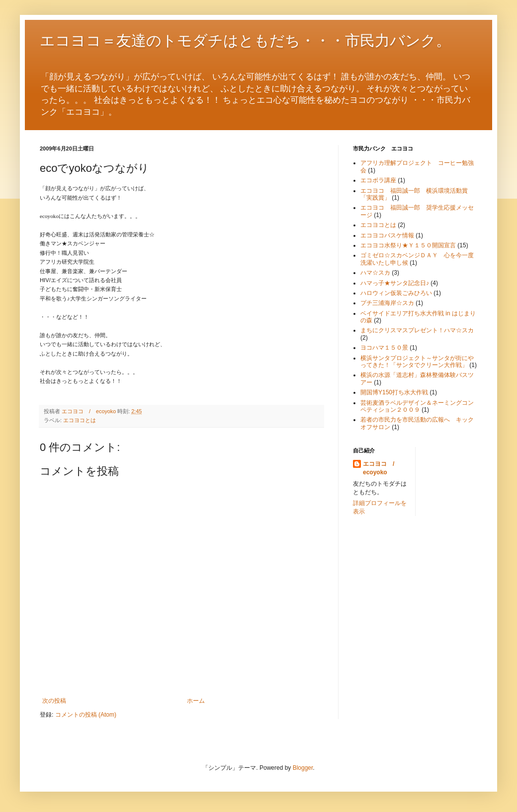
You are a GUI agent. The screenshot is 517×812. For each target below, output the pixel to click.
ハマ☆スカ (375, 273)
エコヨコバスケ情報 (387, 235)
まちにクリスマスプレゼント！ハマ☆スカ (417, 330)
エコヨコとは (80, 420)
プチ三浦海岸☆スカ (387, 303)
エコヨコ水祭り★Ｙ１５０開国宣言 (408, 245)
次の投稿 (54, 701)
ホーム (196, 701)
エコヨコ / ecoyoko (382, 468)
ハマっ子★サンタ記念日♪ (395, 283)
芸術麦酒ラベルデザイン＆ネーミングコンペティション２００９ (417, 406)
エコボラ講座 (378, 180)
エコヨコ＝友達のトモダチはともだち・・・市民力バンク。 (245, 40)
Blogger (303, 768)
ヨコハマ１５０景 (384, 348)
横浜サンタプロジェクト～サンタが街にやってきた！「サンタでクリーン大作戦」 (417, 362)
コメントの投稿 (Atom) (86, 715)
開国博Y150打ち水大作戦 (394, 392)
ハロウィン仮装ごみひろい (396, 293)
